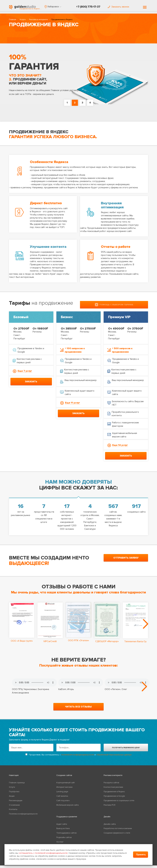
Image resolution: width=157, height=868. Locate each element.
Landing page (62, 794)
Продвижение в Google (114, 799)
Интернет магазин (64, 790)
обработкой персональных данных (114, 757)
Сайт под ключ (63, 803)
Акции (12, 799)
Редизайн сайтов (64, 840)
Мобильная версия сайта (68, 808)
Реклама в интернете (38, 20)
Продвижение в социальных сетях (119, 803)
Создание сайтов (64, 778)
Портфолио (14, 794)
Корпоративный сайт (66, 785)
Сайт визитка (62, 799)
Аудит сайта (62, 827)
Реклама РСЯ (109, 808)
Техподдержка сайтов (66, 836)
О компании (14, 808)
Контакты (13, 812)
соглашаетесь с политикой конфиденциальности (43, 853)
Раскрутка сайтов (111, 785)
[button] (53, 7)
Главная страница (17, 785)
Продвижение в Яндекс (114, 794)
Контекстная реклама (113, 790)
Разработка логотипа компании (118, 831)
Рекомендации (16, 803)
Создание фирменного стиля (117, 836)
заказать (31, 381)
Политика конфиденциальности (23, 816)
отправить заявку (126, 557)
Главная (13, 20)
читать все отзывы (78, 709)
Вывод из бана (63, 831)
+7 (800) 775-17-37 (88, 7)
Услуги (23, 20)
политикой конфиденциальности (78, 757)
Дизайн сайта (110, 827)
